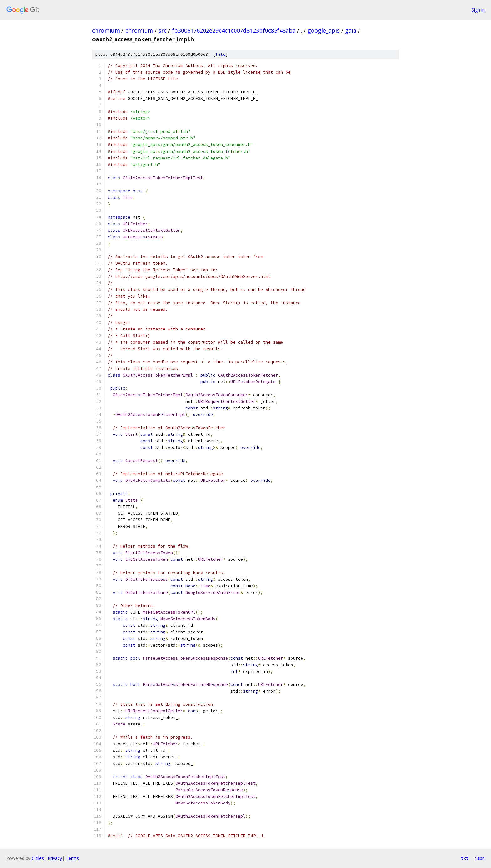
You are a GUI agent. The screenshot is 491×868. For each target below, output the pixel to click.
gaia (351, 30)
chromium (106, 30)
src (163, 30)
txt (465, 858)
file (220, 54)
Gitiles (38, 858)
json (480, 858)
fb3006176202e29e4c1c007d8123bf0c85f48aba (234, 30)
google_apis (324, 30)
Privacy (55, 858)
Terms (72, 858)
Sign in (478, 10)
